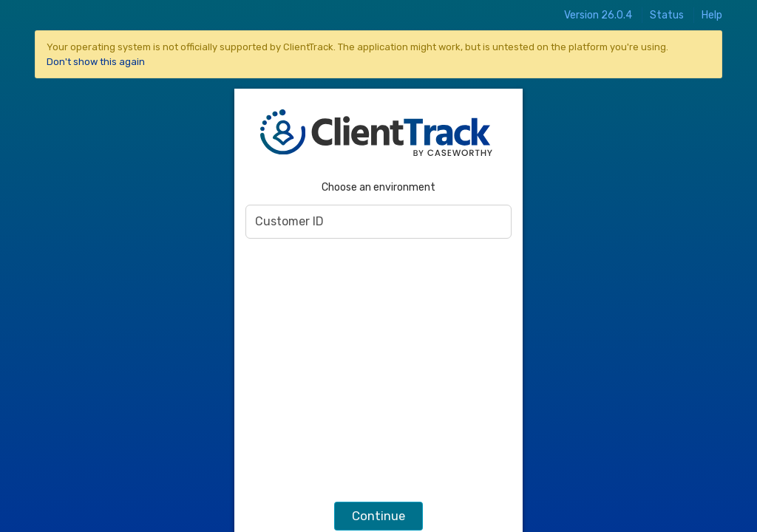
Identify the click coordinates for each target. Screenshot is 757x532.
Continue (378, 516)
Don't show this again (96, 62)
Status (667, 15)
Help (712, 15)
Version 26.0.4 (598, 15)
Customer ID (289, 221)
